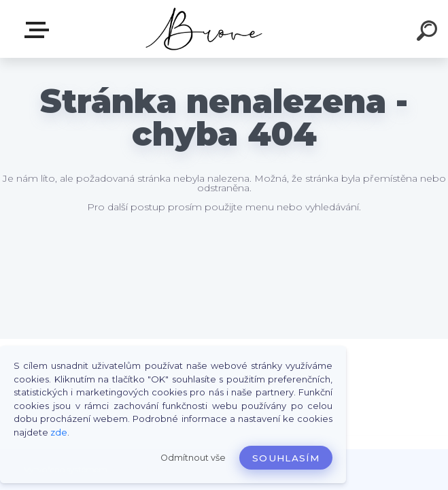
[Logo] (204, 29)
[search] (429, 33)
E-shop (39, 30)
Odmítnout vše (193, 458)
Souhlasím (286, 458)
